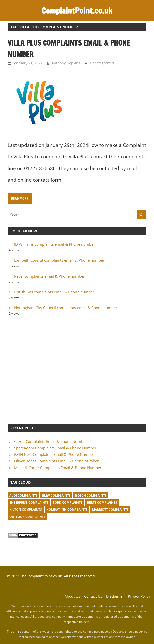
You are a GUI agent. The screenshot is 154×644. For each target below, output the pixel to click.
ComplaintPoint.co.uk (77, 11)
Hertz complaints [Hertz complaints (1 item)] (102, 503)
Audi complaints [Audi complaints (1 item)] (23, 496)
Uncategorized (102, 63)
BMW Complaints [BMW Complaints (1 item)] (56, 496)
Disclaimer (115, 596)
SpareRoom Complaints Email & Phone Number (55, 448)
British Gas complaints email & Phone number (54, 292)
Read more (20, 199)
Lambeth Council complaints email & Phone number (59, 260)
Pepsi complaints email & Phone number (49, 276)
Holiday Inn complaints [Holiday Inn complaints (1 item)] (67, 510)
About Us (72, 596)
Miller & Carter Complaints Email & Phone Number (58, 468)
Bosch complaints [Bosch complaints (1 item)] (91, 496)
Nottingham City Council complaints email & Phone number (66, 308)
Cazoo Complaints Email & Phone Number (50, 441)
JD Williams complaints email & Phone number (54, 244)
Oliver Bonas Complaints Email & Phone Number (56, 461)
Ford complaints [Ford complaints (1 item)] (68, 503)
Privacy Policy (139, 596)
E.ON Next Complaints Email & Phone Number (54, 454)
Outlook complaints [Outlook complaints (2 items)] (27, 517)
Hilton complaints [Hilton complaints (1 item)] (26, 510)
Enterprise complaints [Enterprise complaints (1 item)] (29, 503)
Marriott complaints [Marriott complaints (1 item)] (110, 510)
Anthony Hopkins (66, 63)
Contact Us (93, 596)
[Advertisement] (77, 369)
